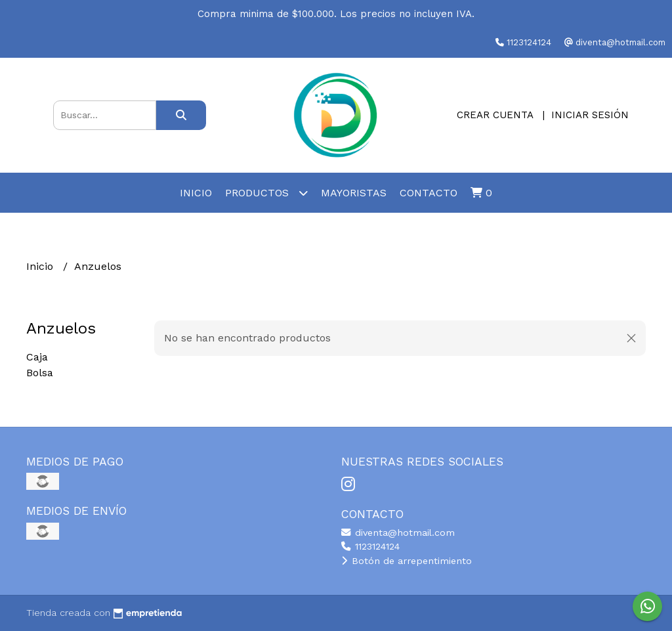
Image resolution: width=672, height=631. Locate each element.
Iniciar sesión (590, 115)
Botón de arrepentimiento (407, 561)
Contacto (429, 193)
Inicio (196, 193)
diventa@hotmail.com (398, 533)
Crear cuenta (495, 115)
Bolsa (40, 373)
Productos (266, 193)
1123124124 (370, 546)
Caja (37, 357)
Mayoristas (354, 193)
